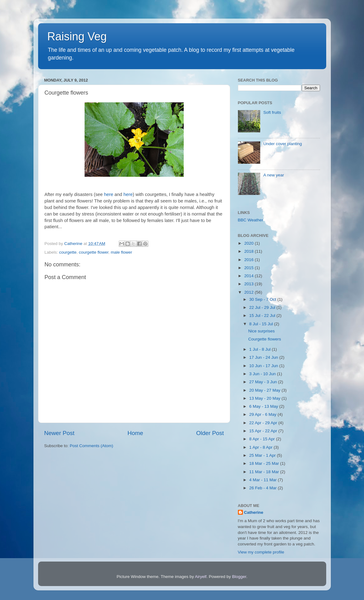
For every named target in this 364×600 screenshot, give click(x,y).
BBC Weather (251, 220)
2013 (249, 284)
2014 (249, 276)
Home (135, 433)
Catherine (254, 512)
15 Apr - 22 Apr (264, 431)
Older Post (210, 433)
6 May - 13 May (264, 406)
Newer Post (59, 433)
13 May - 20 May (265, 398)
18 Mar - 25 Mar (265, 463)
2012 (249, 292)
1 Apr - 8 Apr (262, 447)
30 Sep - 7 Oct (263, 299)
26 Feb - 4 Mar (264, 488)
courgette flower (94, 252)
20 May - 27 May (265, 390)
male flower (121, 252)
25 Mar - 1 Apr (263, 455)
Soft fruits (272, 112)
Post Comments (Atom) (91, 446)
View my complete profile (261, 552)
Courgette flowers (265, 339)
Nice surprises (261, 331)
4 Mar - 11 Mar (264, 480)
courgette (68, 252)
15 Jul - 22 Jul (263, 316)
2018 (249, 251)
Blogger (239, 577)
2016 (249, 260)
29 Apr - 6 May (264, 414)
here (109, 194)
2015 (249, 268)
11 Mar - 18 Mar (265, 472)
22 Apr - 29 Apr (264, 423)
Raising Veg (77, 36)
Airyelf (201, 577)
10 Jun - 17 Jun (264, 366)
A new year (274, 175)
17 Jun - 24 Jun (264, 357)
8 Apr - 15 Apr (263, 439)
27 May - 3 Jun (264, 382)
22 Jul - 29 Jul (263, 307)
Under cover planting (283, 144)
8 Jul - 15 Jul (262, 324)
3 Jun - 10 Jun (263, 374)
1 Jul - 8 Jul (261, 349)
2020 (249, 243)
